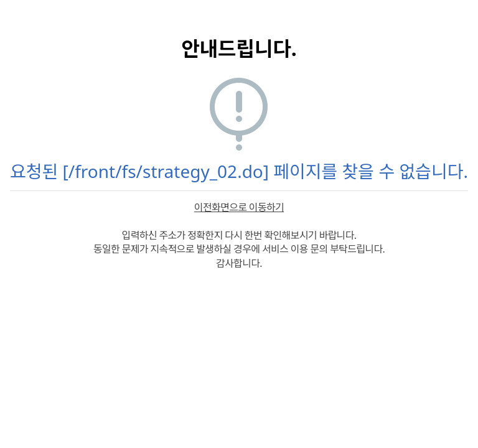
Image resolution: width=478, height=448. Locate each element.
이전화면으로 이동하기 (239, 207)
